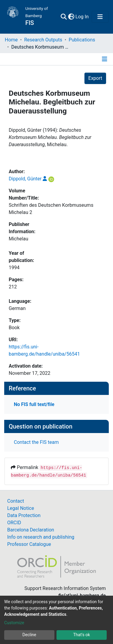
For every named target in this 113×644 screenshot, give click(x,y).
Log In (82, 17)
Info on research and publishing (41, 537)
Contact (16, 501)
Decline (29, 635)
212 (13, 287)
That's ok (82, 635)
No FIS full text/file (34, 404)
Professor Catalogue (29, 544)
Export (95, 78)
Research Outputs (43, 40)
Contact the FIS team (36, 442)
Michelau (18, 239)
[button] (71, 17)
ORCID (14, 523)
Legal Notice (21, 508)
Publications (82, 40)
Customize (14, 623)
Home (11, 40)
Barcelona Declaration (31, 530)
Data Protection (24, 515)
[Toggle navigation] (100, 17)
